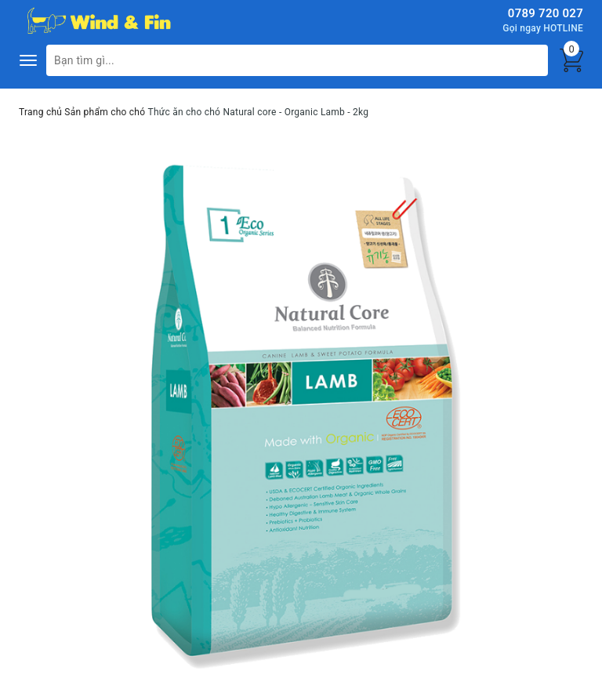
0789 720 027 (546, 13)
